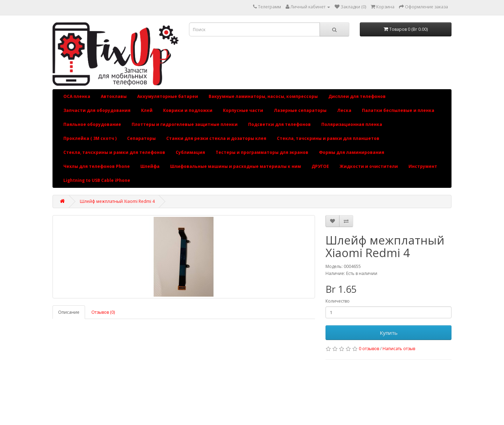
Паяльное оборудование (92, 124)
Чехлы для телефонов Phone (97, 166)
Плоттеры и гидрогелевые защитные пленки (185, 124)
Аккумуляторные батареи (168, 96)
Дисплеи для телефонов (357, 96)
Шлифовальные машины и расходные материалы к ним (236, 166)
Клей (147, 110)
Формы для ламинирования (352, 152)
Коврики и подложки (188, 110)
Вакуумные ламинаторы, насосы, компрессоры (263, 96)
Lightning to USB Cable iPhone (97, 180)
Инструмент (423, 166)
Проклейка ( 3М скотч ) (90, 138)
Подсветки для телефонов (279, 124)
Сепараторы (141, 138)
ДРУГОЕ (320, 166)
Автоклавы (114, 96)
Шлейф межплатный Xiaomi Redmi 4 (117, 201)
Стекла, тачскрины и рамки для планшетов (328, 138)
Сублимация (190, 152)
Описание (69, 312)
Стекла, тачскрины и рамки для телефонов (114, 152)
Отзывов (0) (103, 312)
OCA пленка (77, 96)
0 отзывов (369, 349)
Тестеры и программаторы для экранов (262, 152)
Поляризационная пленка (352, 124)
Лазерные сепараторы (300, 110)
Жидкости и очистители (369, 166)
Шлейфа (150, 166)
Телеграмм (269, 7)
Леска (344, 110)
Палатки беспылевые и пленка (398, 110)
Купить (389, 333)
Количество (338, 301)
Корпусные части (243, 110)
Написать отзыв (399, 349)
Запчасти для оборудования (97, 110)
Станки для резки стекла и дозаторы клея (216, 138)
